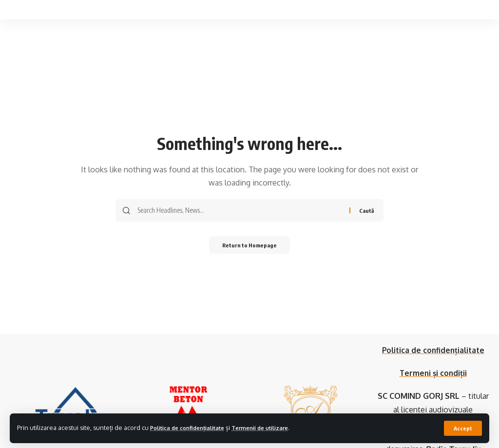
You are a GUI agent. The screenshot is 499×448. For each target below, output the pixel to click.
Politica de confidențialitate (193, 428)
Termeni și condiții (433, 373)
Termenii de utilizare (276, 428)
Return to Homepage (250, 246)
